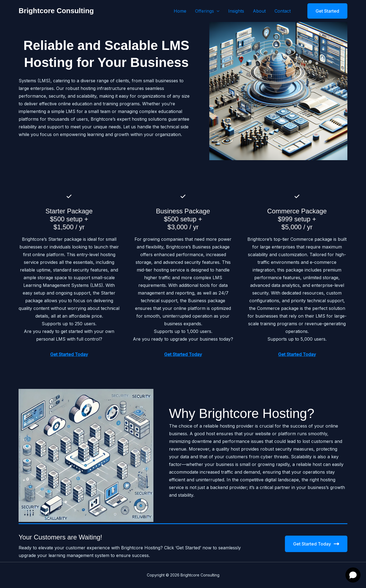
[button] (217, 11)
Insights (236, 11)
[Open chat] (353, 575)
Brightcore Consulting (56, 11)
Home (180, 11)
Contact (283, 11)
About (259, 11)
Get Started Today (316, 544)
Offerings (207, 11)
